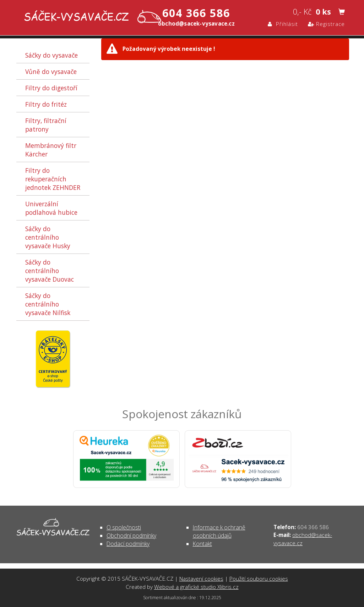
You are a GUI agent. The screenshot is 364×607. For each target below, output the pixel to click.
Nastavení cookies (201, 579)
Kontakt (202, 544)
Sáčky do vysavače (51, 55)
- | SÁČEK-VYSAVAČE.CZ (91, 17)
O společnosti (124, 527)
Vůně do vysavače (51, 71)
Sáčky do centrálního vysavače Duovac (50, 271)
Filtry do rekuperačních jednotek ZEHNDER (53, 179)
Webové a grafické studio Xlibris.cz (196, 587)
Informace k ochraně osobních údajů (219, 531)
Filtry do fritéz (46, 104)
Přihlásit (283, 24)
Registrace (326, 24)
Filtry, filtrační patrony (46, 125)
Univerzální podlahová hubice (51, 208)
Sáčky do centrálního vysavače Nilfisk (48, 304)
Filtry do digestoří (51, 88)
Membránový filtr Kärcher (51, 150)
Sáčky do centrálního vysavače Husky (48, 237)
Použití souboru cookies (259, 579)
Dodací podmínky (128, 544)
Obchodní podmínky (131, 536)
